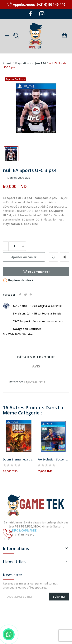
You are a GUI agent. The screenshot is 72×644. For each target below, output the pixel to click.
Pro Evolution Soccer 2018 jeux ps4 (53, 459)
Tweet (25, 295)
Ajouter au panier (24, 257)
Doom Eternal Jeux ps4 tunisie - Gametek (19, 459)
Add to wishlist (53, 257)
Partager (20, 295)
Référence (16, 382)
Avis (36, 366)
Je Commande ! (36, 272)
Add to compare (65, 257)
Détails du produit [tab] (36, 357)
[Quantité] (14, 246)
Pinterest (31, 295)
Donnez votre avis (18, 178)
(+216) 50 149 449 (51, 5)
